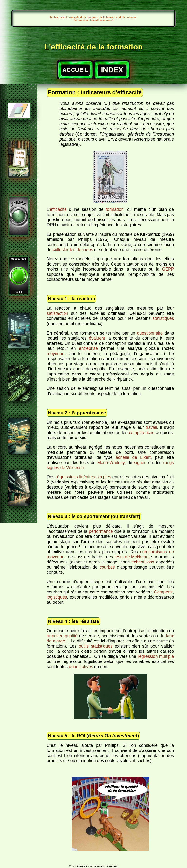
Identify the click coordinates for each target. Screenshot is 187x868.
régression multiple (156, 656)
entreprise (88, 348)
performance (101, 531)
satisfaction (57, 313)
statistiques (163, 318)
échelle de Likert (133, 457)
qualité (71, 636)
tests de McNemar (132, 557)
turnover (55, 636)
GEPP (168, 269)
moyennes (57, 354)
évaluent (97, 338)
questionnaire (150, 333)
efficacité (58, 209)
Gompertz (163, 592)
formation (115, 209)
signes (140, 463)
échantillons (143, 562)
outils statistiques (96, 646)
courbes (107, 567)
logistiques (57, 597)
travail (151, 427)
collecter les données (73, 250)
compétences (142, 433)
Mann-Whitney (111, 463)
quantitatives (81, 667)
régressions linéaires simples (83, 477)
